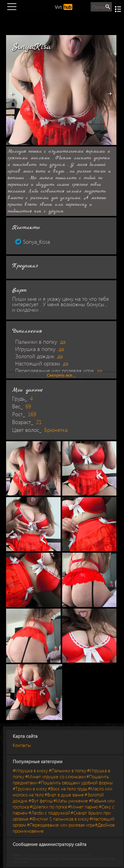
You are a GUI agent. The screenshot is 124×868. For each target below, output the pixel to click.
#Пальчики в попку (68, 770)
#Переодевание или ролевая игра (61, 825)
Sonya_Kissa (33, 242)
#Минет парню (83, 807)
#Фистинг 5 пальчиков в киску (59, 819)
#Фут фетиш (41, 801)
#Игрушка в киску (30, 770)
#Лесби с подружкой (49, 813)
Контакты (22, 745)
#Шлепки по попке (49, 807)
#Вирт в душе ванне (64, 795)
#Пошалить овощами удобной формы (75, 783)
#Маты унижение (71, 801)
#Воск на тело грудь (68, 789)
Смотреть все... (61, 375)
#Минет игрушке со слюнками (55, 776)
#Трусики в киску (30, 789)
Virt (64, 7)
